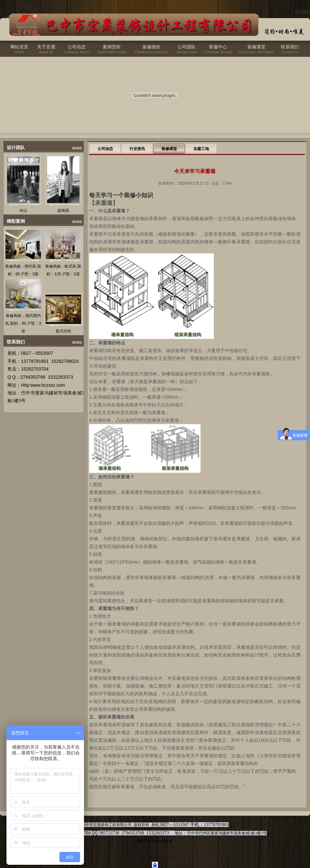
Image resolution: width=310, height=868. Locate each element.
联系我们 (290, 47)
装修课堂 (256, 47)
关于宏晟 (46, 47)
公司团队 (187, 47)
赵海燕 (63, 210)
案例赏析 (112, 47)
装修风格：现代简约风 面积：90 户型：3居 (23, 323)
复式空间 (63, 331)
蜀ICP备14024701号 (155, 841)
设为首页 (302, 12)
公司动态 (77, 47)
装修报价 (151, 47)
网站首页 (19, 47)
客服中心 (218, 47)
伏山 (23, 210)
